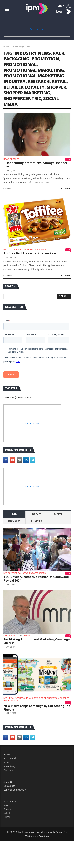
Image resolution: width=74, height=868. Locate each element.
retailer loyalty (24, 87)
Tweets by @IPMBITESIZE (17, 425)
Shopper (8, 837)
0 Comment (66, 188)
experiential (15, 600)
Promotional (10, 786)
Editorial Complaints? (14, 817)
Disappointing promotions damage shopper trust (35, 165)
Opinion (27, 663)
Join (61, 6)
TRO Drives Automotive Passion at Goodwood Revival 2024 (36, 606)
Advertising (9, 794)
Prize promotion (27, 250)
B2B (6, 833)
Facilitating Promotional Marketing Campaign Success (37, 669)
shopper (56, 87)
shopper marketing (27, 93)
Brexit (37, 542)
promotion (45, 59)
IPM (20, 663)
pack (58, 53)
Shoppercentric (22, 98)
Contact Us (9, 813)
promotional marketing (34, 70)
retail (59, 81)
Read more (8, 188)
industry (14, 548)
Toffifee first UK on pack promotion (30, 253)
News (6, 159)
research (39, 81)
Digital (7, 250)
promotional (20, 64)
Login (60, 12)
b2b (14, 542)
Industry (8, 841)
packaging (16, 59)
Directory (8, 798)
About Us (8, 809)
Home (6, 46)
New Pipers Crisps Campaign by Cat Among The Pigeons (37, 735)
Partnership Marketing (27, 726)
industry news (32, 53)
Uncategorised (38, 600)
